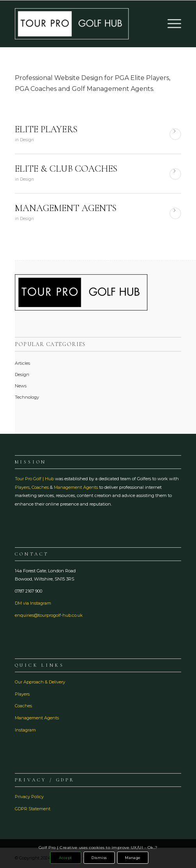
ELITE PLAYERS (46, 129)
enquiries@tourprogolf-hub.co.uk (49, 615)
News (21, 386)
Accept (66, 858)
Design (27, 140)
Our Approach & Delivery (40, 682)
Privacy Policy (29, 797)
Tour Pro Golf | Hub (34, 479)
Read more (175, 134)
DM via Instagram (33, 603)
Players (22, 487)
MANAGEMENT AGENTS (66, 208)
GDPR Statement (33, 809)
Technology (27, 397)
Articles (22, 363)
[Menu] (170, 24)
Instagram (25, 730)
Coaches (40, 487)
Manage (133, 858)
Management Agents (76, 487)
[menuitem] (170, 24)
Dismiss (99, 858)
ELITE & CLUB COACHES (66, 169)
